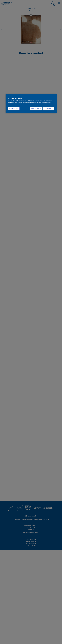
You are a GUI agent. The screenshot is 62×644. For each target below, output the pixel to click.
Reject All (48, 108)
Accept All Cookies (36, 108)
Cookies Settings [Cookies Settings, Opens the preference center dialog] (14, 108)
